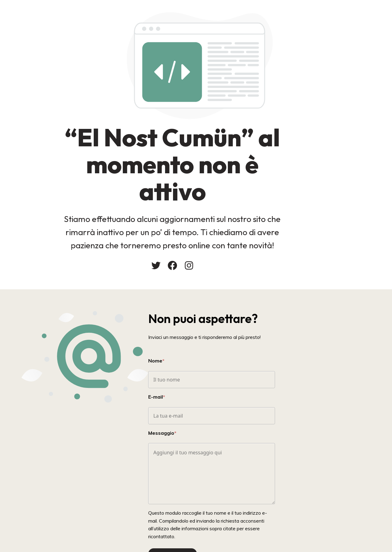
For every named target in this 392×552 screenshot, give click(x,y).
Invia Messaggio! (220, 522)
